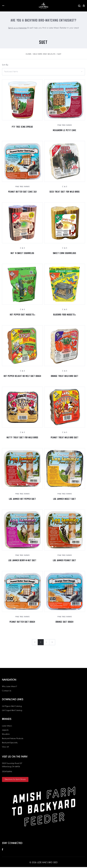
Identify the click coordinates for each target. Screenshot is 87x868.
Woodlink (6, 735)
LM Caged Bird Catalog (12, 711)
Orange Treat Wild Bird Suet (65, 376)
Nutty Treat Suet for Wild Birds (22, 438)
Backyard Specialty (10, 744)
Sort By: (5, 66)
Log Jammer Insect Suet (65, 499)
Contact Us (7, 692)
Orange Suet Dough (65, 622)
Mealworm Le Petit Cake (65, 130)
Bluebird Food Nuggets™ (65, 315)
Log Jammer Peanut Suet (65, 561)
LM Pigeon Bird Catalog (12, 707)
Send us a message (17, 29)
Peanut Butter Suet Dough (22, 622)
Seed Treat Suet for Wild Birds (65, 192)
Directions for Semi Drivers (15, 780)
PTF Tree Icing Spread (22, 127)
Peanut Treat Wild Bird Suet (65, 438)
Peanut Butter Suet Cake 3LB (22, 192)
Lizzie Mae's (7, 727)
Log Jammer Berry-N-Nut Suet (22, 561)
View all (5, 748)
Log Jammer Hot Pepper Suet (22, 499)
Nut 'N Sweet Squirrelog (22, 253)
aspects (5, 731)
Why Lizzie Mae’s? (10, 687)
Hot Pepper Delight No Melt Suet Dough (22, 376)
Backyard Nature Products (13, 739)
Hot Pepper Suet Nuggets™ (22, 315)
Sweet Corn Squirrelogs (65, 253)
